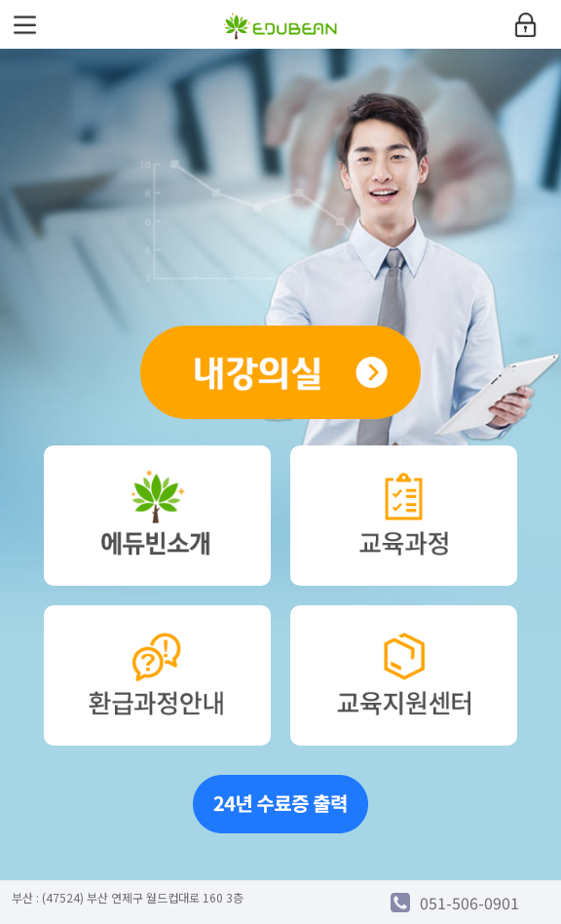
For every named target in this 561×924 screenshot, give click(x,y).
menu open (24, 24)
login (525, 24)
